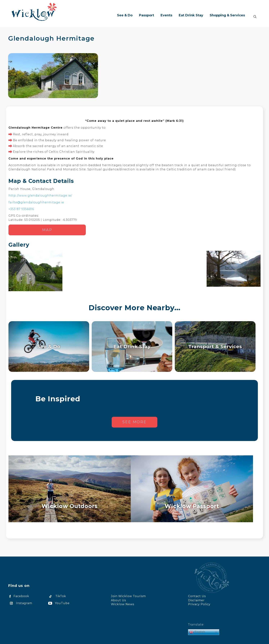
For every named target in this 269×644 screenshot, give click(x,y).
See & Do (49, 346)
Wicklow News (123, 604)
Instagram (20, 603)
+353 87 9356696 (21, 209)
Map (47, 230)
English (197, 632)
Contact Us (197, 596)
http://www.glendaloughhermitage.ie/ (40, 196)
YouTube (58, 603)
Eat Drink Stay (132, 346)
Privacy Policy (199, 604)
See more (134, 422)
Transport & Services (215, 346)
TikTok (56, 596)
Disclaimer (196, 600)
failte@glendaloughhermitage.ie (36, 202)
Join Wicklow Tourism (128, 596)
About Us (118, 600)
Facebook (19, 596)
